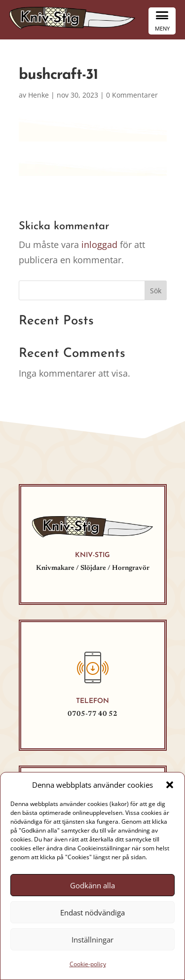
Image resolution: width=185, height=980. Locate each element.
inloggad (99, 245)
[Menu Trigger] (162, 21)
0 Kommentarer (132, 95)
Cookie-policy (88, 964)
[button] (170, 785)
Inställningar (92, 940)
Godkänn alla (92, 885)
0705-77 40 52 (92, 714)
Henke (38, 95)
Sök (156, 291)
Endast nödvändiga (92, 912)
